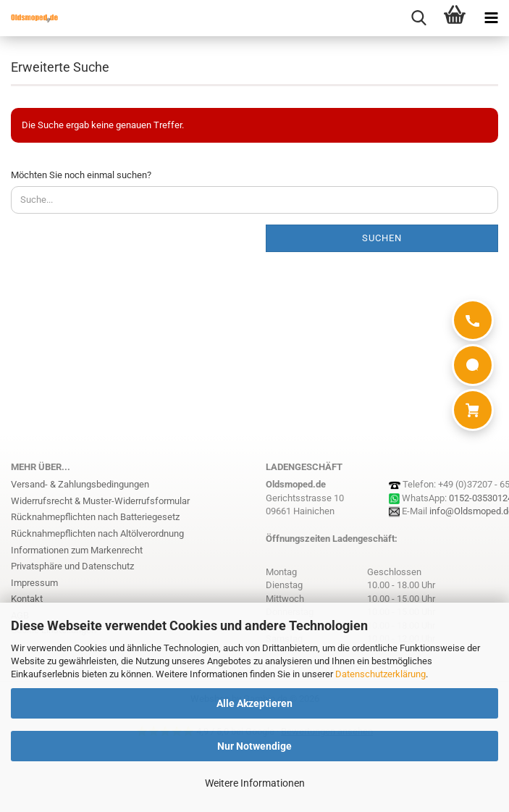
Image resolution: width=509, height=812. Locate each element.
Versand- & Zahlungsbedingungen (80, 484)
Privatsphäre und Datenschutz (72, 566)
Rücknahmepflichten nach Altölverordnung (97, 533)
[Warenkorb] (473, 410)
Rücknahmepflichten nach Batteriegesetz (95, 517)
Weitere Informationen (255, 783)
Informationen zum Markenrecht (77, 550)
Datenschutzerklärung (380, 674)
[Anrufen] (473, 320)
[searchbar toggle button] (418, 18)
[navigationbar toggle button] (491, 18)
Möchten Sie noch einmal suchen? (81, 175)
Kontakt (27, 599)
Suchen (382, 238)
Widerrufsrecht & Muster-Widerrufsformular (100, 501)
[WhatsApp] (473, 365)
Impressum (34, 583)
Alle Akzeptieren (254, 703)
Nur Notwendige (254, 746)
